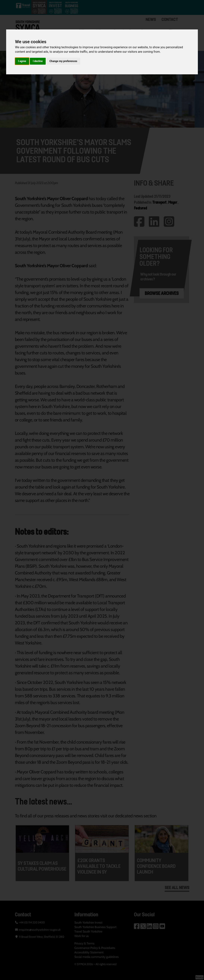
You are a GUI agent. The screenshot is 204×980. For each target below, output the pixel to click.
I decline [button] (38, 61)
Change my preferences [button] (63, 61)
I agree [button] (22, 61)
